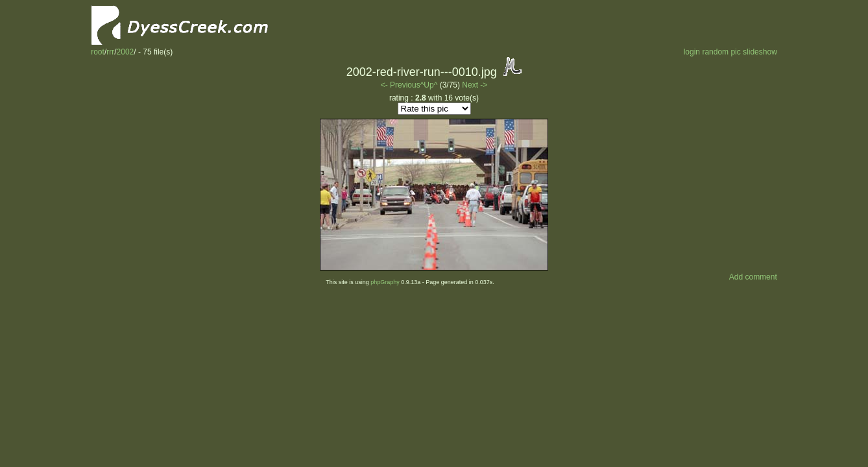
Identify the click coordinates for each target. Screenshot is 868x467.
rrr (110, 52)
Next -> (475, 85)
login (692, 52)
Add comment (753, 277)
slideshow (760, 52)
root (98, 52)
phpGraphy (385, 282)
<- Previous (401, 85)
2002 (126, 52)
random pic (721, 52)
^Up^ (429, 85)
